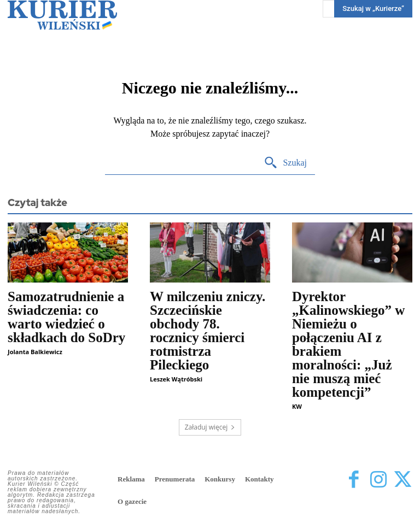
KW (297, 406)
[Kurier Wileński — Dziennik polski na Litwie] (62, 15)
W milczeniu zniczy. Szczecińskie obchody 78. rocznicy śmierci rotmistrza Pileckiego (208, 331)
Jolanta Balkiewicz (35, 352)
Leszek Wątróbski (176, 379)
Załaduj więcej (210, 427)
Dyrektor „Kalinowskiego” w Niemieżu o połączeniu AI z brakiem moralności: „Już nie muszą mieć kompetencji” (348, 344)
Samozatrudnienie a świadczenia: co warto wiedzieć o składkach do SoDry (66, 317)
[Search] (285, 163)
